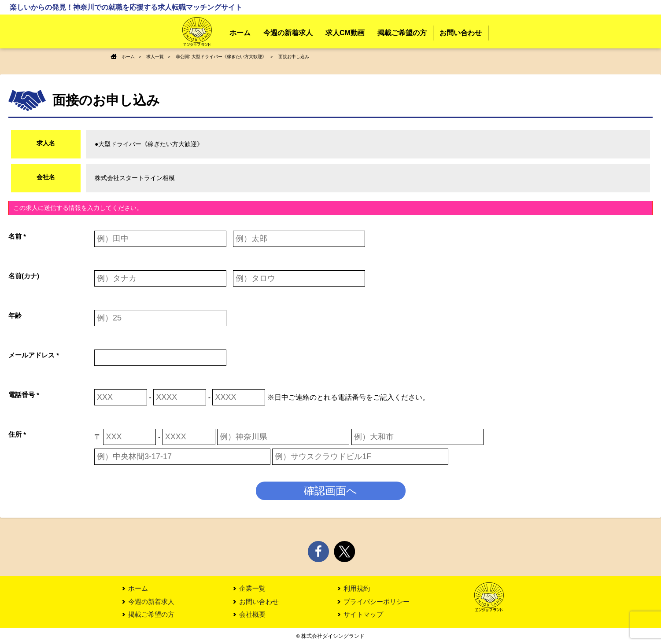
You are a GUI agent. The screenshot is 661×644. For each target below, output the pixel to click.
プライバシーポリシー (377, 602)
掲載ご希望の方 (402, 33)
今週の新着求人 (288, 33)
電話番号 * (24, 394)
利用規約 (357, 588)
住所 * (17, 434)
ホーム (240, 33)
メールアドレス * (34, 355)
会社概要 (252, 615)
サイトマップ (363, 615)
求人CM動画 (345, 33)
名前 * (17, 236)
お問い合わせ (461, 33)
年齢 (15, 315)
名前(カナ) (24, 275)
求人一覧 (155, 57)
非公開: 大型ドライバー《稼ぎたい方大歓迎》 (221, 57)
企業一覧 (252, 588)
